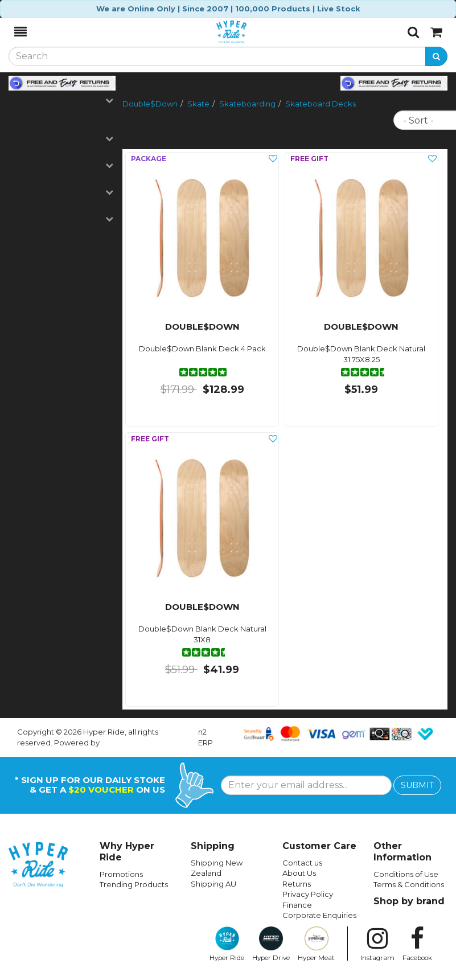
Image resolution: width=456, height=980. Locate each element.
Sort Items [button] (61, 220)
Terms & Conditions (409, 884)
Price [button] (61, 167)
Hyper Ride (227, 944)
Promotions (121, 874)
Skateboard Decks (321, 104)
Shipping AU (213, 884)
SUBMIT (417, 785)
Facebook (417, 944)
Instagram (377, 944)
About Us (299, 873)
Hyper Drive (271, 944)
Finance (297, 905)
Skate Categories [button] (61, 102)
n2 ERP (206, 737)
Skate (198, 104)
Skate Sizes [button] (61, 193)
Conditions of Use (406, 874)
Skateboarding (247, 104)
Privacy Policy (308, 894)
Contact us (302, 863)
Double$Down (150, 104)
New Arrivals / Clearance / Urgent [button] (61, 134)
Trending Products (134, 884)
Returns (297, 884)
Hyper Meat (316, 944)
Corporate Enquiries (319, 915)
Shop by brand (409, 901)
